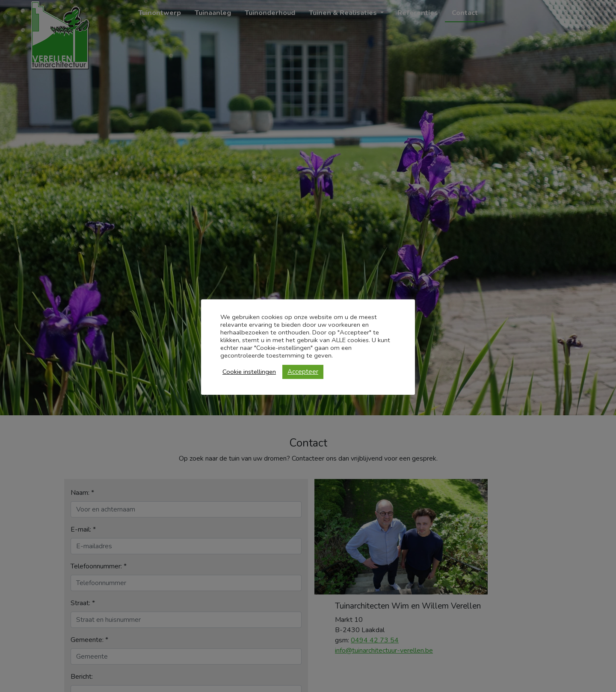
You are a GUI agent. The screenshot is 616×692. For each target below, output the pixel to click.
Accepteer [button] (303, 372)
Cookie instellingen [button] (249, 372)
